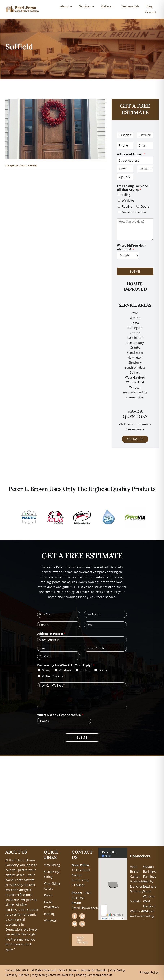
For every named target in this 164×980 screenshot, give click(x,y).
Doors (23, 165)
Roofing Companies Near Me (94, 975)
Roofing (127, 206)
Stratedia (101, 970)
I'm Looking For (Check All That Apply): (133, 188)
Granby (135, 348)
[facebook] (75, 916)
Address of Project (131, 154)
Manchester (135, 353)
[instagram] (82, 916)
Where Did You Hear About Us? (131, 248)
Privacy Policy (149, 972)
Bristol (135, 323)
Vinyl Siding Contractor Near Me (52, 975)
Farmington (151, 877)
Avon (135, 313)
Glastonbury (135, 343)
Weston (135, 318)
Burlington (135, 328)
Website (86, 970)
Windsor (149, 911)
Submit (135, 272)
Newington (151, 886)
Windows (128, 200)
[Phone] (125, 145)
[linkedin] (82, 924)
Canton (135, 333)
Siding (126, 195)
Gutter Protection (134, 212)
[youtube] (75, 924)
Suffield (33, 165)
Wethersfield (139, 911)
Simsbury (137, 891)
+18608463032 (15, 850)
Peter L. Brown (68, 970)
